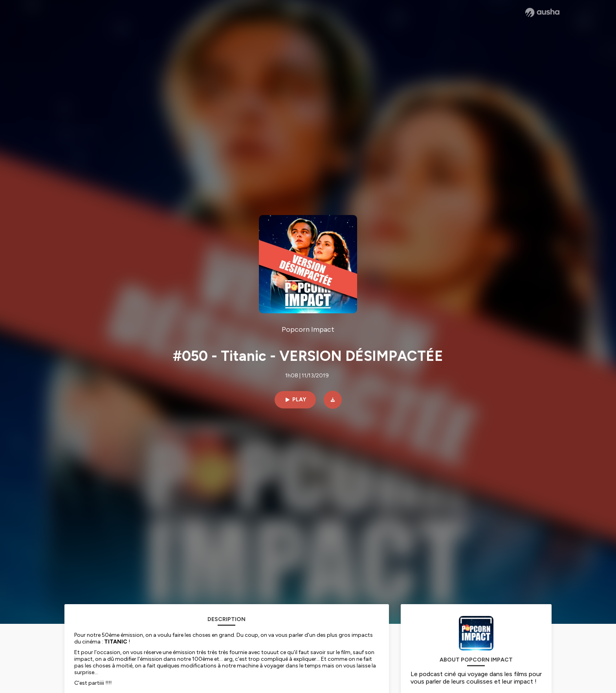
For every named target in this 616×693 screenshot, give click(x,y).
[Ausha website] (542, 13)
